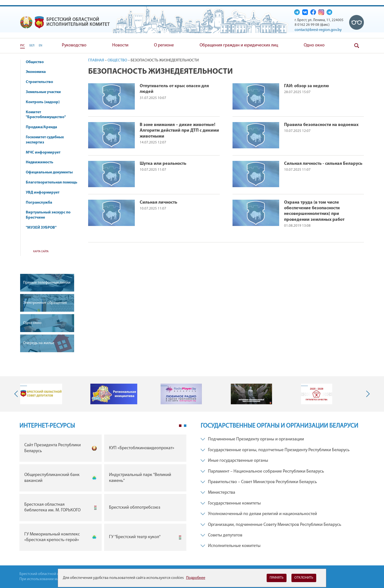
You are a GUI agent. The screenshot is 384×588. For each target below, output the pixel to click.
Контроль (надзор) (45, 102)
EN (41, 46)
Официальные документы (49, 172)
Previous (17, 394)
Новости (120, 45)
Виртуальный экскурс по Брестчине (48, 215)
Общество (37, 62)
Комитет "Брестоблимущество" (48, 115)
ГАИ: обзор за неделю (307, 86)
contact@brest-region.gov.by (318, 30)
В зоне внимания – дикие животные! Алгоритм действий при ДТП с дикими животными (179, 131)
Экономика (38, 72)
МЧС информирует (45, 153)
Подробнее (196, 578)
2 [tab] (185, 426)
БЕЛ (32, 46)
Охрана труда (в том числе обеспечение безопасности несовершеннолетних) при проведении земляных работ (314, 211)
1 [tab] (180, 426)
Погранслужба (39, 203)
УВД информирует (43, 193)
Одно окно (314, 45)
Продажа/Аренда (44, 127)
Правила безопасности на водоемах (321, 125)
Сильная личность (158, 203)
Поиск (357, 46)
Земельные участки (43, 92)
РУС (22, 46)
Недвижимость (42, 162)
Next (367, 394)
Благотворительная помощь (52, 182)
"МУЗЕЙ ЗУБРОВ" (43, 228)
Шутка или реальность (163, 164)
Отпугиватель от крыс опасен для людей (174, 89)
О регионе (164, 45)
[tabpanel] (103, 494)
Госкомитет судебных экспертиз (45, 140)
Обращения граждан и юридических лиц (239, 45)
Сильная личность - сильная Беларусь (323, 164)
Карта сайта (41, 252)
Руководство (74, 45)
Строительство (39, 82)
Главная (96, 60)
